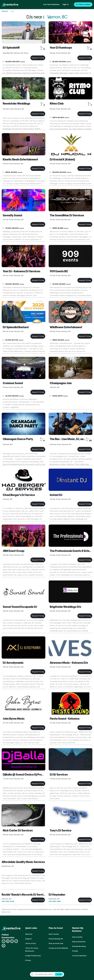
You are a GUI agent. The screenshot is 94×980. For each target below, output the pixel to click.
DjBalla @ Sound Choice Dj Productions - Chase (33, 775)
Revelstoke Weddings (16, 104)
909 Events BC (59, 271)
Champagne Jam (61, 383)
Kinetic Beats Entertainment (20, 159)
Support (28, 939)
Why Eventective (79, 942)
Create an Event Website (58, 948)
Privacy (28, 960)
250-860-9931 (55, 901)
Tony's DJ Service (61, 830)
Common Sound (13, 383)
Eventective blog (79, 946)
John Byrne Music (14, 719)
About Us (29, 934)
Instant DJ (56, 495)
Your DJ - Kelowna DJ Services (22, 271)
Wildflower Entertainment (66, 327)
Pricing (75, 951)
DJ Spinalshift (11, 48)
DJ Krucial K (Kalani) (62, 159)
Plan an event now (56, 943)
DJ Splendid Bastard (16, 327)
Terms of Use (31, 943)
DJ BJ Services (59, 775)
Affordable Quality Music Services (23, 862)
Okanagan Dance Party (18, 439)
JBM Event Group (14, 551)
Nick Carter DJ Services (18, 830)
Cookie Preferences (33, 956)
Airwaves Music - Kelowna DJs (69, 663)
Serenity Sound (12, 215)
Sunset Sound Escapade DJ (20, 607)
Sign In (66, 4)
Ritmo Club (57, 104)
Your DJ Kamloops (61, 48)
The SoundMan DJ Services (67, 215)
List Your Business (51, 4)
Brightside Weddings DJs (65, 607)
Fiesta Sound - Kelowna (65, 719)
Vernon (5, 11)
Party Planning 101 (56, 939)
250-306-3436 (8, 901)
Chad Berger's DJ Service (19, 495)
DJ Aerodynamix (13, 663)
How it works (54, 934)
